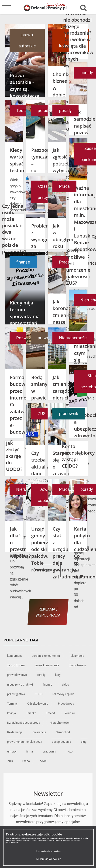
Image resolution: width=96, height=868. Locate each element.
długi (84, 742)
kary (58, 675)
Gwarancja (39, 732)
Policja (12, 713)
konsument (15, 656)
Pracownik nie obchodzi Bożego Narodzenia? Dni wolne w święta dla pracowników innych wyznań (78, 39)
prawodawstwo (17, 675)
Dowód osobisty (46, 495)
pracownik (69, 414)
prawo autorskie (27, 40)
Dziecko (31, 713)
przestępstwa (16, 694)
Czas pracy (43, 192)
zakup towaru (16, 665)
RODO (39, 694)
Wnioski (70, 713)
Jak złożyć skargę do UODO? (14, 456)
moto (69, 752)
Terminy (12, 704)
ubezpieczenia (62, 742)
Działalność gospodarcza (24, 723)
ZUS (42, 414)
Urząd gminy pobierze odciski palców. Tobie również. (41, 549)
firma (30, 752)
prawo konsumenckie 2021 (25, 742)
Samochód (63, 732)
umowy (12, 752)
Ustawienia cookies (48, 851)
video (65, 685)
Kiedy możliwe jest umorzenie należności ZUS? (78, 267)
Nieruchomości (73, 338)
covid (43, 761)
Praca (64, 186)
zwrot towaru (78, 665)
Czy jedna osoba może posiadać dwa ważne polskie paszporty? (14, 229)
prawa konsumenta (47, 665)
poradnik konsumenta (46, 656)
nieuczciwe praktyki (20, 685)
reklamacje (77, 656)
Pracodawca (66, 704)
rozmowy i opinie (63, 694)
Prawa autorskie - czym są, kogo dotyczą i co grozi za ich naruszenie (25, 96)
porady (44, 111)
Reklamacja (15, 732)
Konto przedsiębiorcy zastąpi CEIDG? (78, 456)
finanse (23, 262)
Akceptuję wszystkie (48, 859)
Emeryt (50, 713)
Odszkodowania (38, 704)
